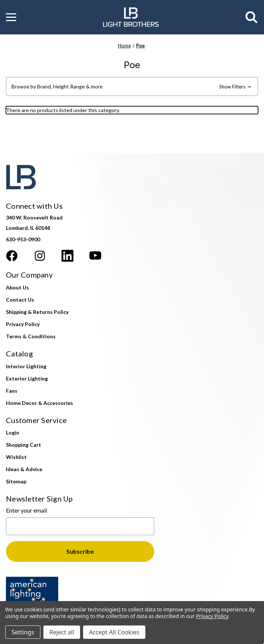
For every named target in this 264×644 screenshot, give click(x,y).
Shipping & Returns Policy (37, 312)
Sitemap (16, 481)
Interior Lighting (26, 366)
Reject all (62, 632)
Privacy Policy (23, 324)
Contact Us (20, 300)
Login (13, 432)
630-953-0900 (23, 239)
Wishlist (16, 457)
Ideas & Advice (24, 469)
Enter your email (27, 510)
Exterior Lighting (27, 378)
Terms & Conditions (31, 336)
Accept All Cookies (114, 632)
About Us (17, 287)
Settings (23, 632)
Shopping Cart (24, 445)
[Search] (252, 17)
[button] (11, 17)
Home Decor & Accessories (39, 403)
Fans (12, 391)
